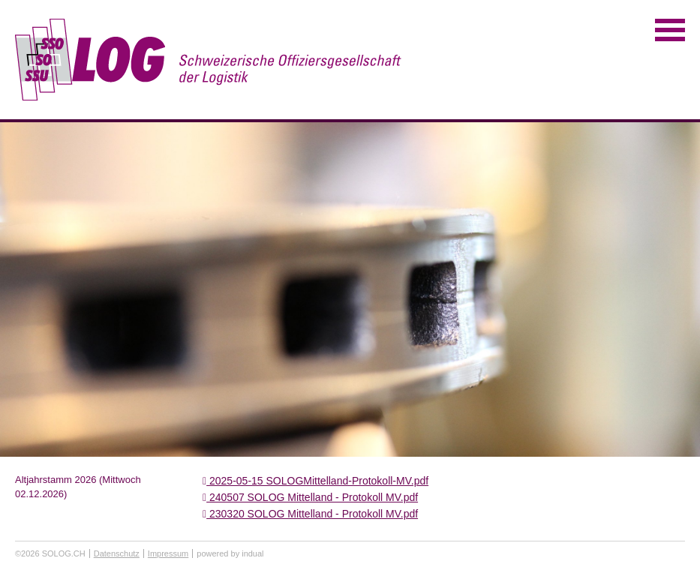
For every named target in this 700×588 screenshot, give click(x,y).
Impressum (168, 553)
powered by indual (230, 553)
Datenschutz (117, 553)
